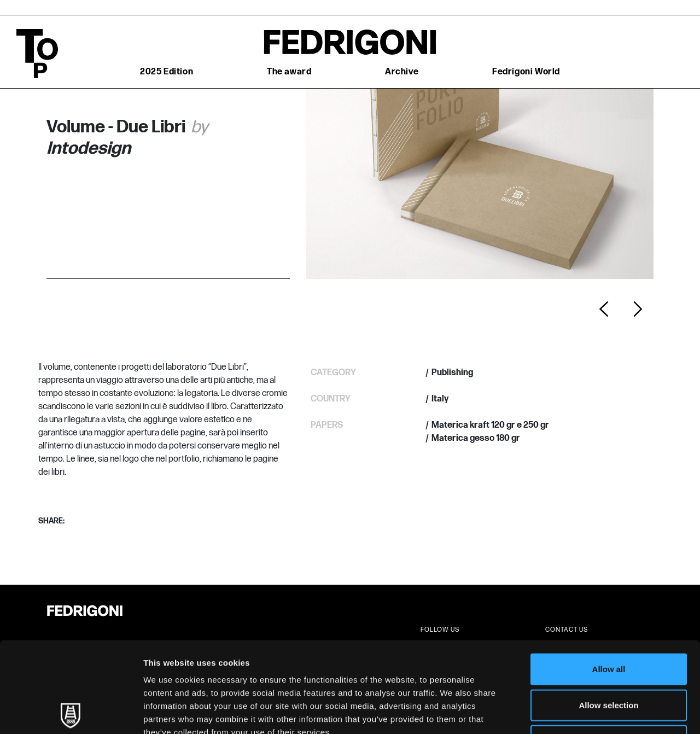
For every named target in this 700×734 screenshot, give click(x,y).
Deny (609, 650)
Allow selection (608, 614)
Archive (402, 72)
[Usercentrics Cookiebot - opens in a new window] (71, 713)
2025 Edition (167, 72)
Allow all (609, 578)
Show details (574, 712)
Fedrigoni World (526, 72)
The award (289, 72)
